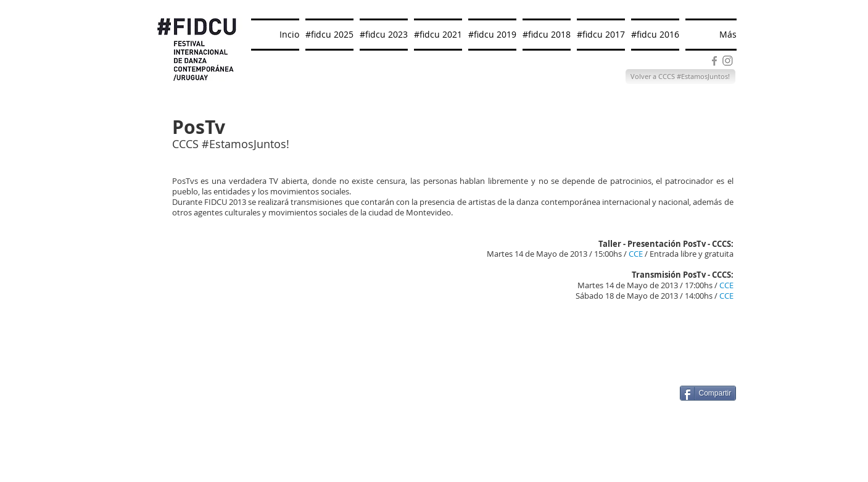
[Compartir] (708, 393)
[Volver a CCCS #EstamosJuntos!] (680, 77)
